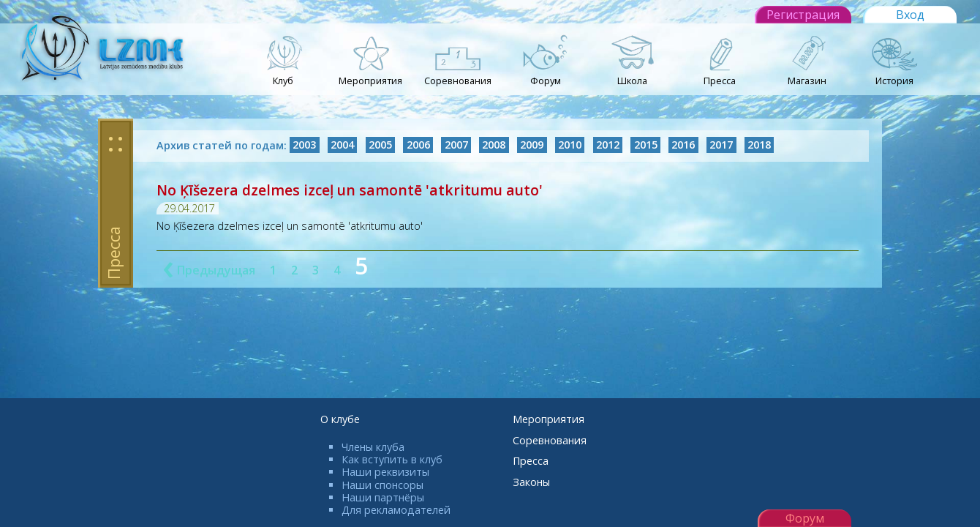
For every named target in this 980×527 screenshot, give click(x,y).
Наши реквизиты (385, 472)
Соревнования (550, 440)
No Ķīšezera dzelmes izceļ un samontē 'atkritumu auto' (350, 190)
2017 (721, 145)
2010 (570, 145)
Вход (910, 15)
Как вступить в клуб (392, 459)
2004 (342, 145)
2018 (759, 145)
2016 (683, 145)
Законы (531, 482)
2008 (494, 145)
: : (116, 142)
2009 (532, 145)
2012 (608, 145)
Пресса (531, 461)
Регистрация (803, 15)
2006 (418, 145)
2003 (304, 145)
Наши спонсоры (382, 485)
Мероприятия (549, 419)
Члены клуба (373, 447)
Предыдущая (209, 270)
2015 (646, 145)
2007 (456, 145)
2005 (380, 145)
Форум (805, 518)
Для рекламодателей (396, 510)
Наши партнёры (383, 497)
